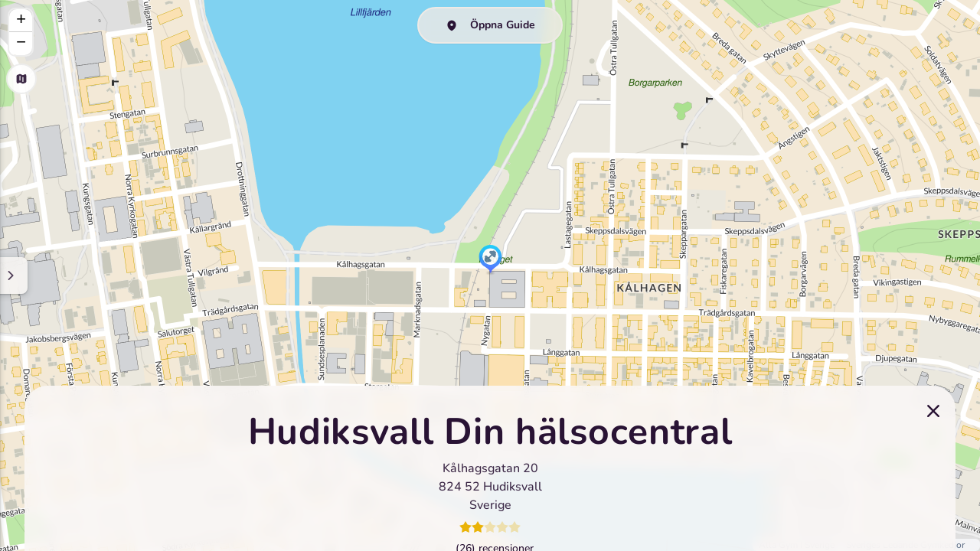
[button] (490, 260)
